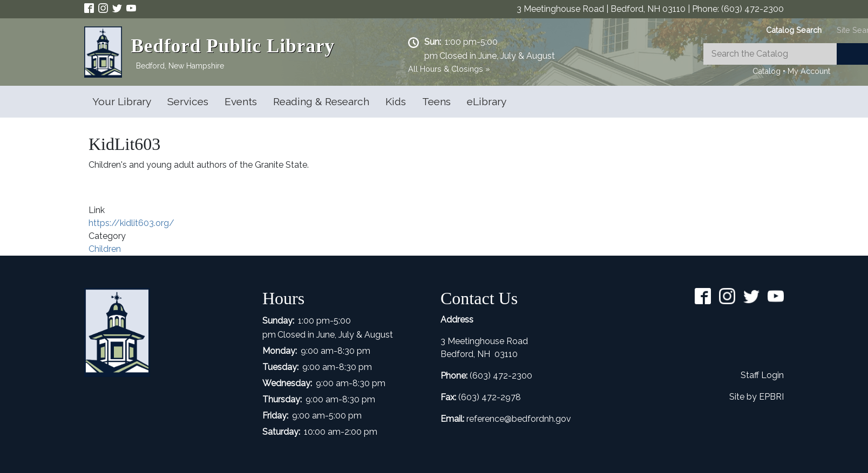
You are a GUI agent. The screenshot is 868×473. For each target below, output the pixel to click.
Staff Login (762, 375)
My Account (809, 71)
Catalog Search (794, 30)
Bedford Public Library (233, 46)
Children (105, 249)
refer (476, 419)
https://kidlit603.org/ (131, 223)
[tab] (794, 30)
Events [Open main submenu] (241, 101)
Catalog (767, 71)
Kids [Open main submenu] (396, 101)
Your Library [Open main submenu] (122, 101)
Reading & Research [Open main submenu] (321, 101)
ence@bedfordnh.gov (528, 419)
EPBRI (771, 397)
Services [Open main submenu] (188, 101)
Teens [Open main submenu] (436, 101)
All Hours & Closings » (449, 69)
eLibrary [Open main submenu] (487, 101)
